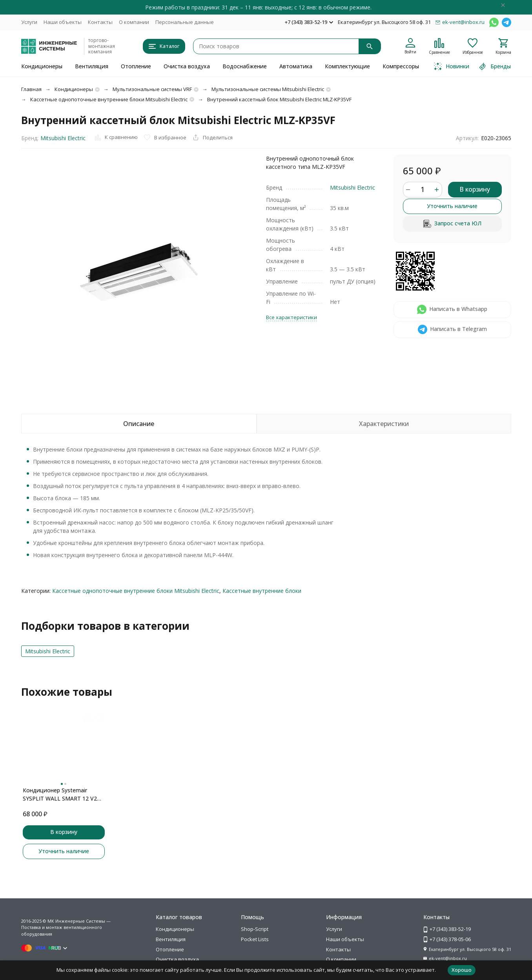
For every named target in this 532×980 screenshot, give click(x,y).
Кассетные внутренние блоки (262, 591)
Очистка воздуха (187, 66)
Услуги (29, 22)
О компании (134, 22)
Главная (31, 89)
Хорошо (462, 970)
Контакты (100, 22)
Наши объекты (63, 22)
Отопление (136, 66)
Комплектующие (347, 66)
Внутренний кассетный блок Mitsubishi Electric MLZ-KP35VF (279, 99)
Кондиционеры (42, 66)
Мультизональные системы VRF (152, 89)
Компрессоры (401, 66)
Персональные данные (185, 22)
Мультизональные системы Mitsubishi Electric (268, 89)
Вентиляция (92, 66)
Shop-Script (255, 929)
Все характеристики (292, 317)
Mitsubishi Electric (63, 138)
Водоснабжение (245, 66)
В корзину (475, 189)
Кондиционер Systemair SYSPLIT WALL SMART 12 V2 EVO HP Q (60, 794)
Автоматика (296, 66)
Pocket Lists (255, 939)
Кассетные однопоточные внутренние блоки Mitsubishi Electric (109, 99)
